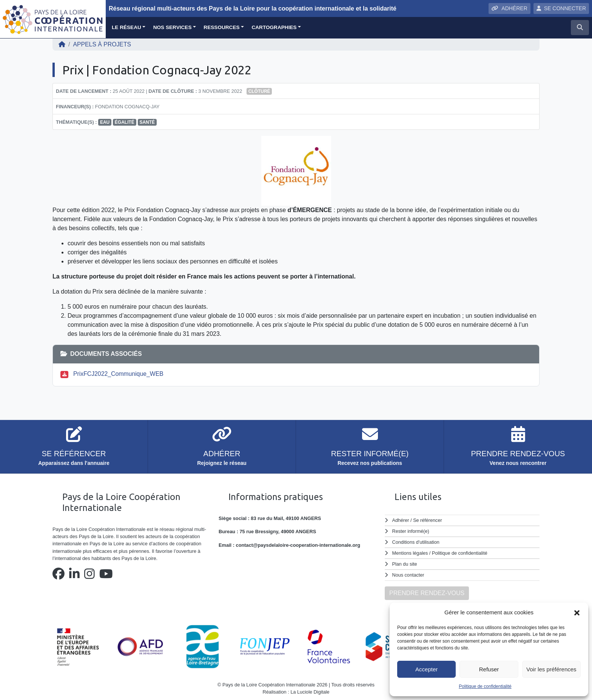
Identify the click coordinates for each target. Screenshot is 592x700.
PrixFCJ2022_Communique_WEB (119, 374)
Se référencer (428, 520)
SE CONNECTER (561, 8)
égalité (125, 122)
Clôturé (259, 91)
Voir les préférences (551, 669)
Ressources (221, 27)
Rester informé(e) (411, 531)
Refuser (489, 669)
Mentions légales (410, 552)
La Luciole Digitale (310, 690)
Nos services (173, 27)
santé (147, 122)
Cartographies (274, 27)
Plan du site (405, 563)
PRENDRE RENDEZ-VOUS (427, 591)
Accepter (426, 669)
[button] (577, 612)
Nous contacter (409, 573)
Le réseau (126, 27)
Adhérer (401, 520)
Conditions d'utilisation (416, 542)
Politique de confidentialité (485, 686)
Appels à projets (102, 44)
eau (105, 122)
